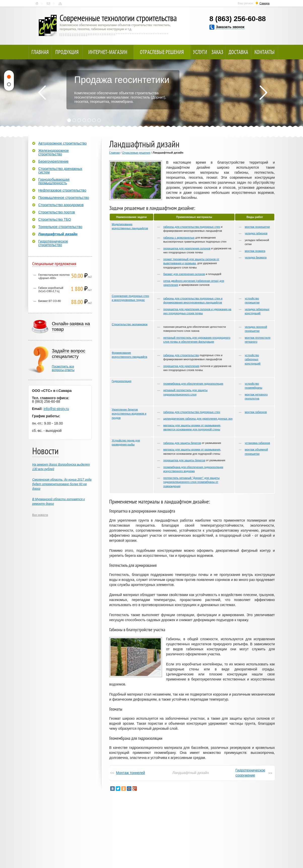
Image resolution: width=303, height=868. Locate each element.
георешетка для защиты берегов (184, 460)
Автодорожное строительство (62, 143)
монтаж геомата (255, 251)
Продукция (67, 52)
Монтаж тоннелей (130, 773)
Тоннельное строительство (60, 227)
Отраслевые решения (162, 52)
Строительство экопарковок (130, 324)
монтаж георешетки (257, 227)
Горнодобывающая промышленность (54, 181)
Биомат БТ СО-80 (50, 301)
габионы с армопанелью (179, 238)
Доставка (238, 52)
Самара (264, 3)
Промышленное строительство (64, 198)
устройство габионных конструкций (253, 359)
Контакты (48, 4)
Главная (37, 4)
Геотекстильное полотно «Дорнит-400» (54, 276)
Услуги (200, 52)
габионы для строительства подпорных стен (192, 227)
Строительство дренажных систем (60, 170)
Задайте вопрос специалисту (69, 354)
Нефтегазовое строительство (62, 190)
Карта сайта (60, 4)
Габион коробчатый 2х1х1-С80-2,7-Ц (51, 289)
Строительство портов (57, 212)
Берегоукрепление (53, 161)
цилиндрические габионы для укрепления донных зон (198, 419)
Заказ (217, 52)
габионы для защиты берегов (182, 443)
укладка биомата (256, 257)
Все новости (40, 515)
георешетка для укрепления (181, 366)
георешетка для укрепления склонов (187, 248)
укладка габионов (256, 233)
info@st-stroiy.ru (56, 409)
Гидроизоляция (122, 381)
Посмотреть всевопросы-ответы (63, 368)
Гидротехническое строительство (53, 243)
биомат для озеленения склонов (184, 274)
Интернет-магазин (108, 52)
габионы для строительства (181, 355)
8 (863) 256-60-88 (238, 19)
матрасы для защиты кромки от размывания (192, 449)
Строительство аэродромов (61, 205)
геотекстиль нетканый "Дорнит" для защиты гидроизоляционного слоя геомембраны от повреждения (192, 482)
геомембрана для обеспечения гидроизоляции (193, 384)
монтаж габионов (256, 412)
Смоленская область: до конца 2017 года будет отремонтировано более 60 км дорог (62, 484)
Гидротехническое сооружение (250, 773)
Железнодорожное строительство (53, 152)
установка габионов (257, 443)
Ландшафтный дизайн (58, 234)
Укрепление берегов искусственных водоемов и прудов (129, 414)
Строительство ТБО (55, 219)
